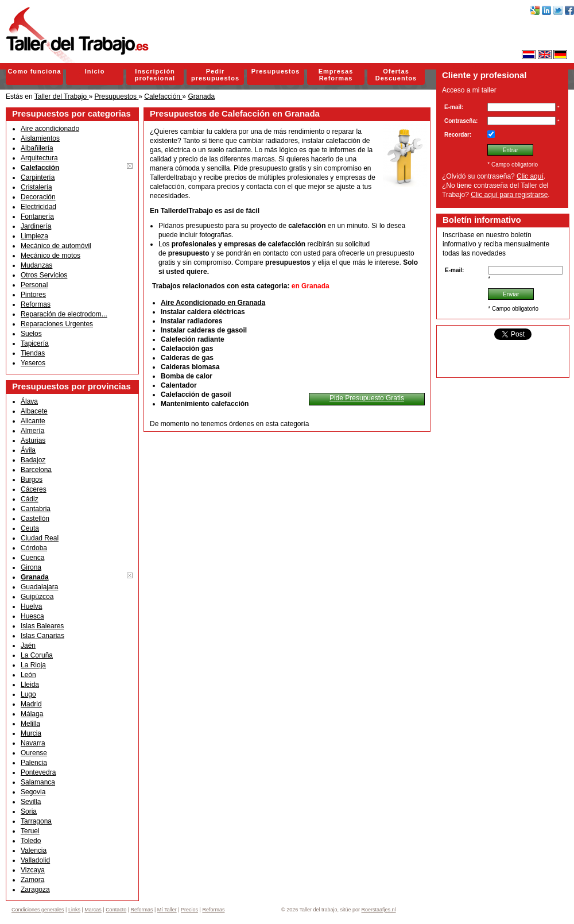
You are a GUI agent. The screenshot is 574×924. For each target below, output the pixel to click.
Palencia (34, 763)
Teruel (30, 831)
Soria (29, 811)
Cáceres (34, 489)
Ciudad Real (40, 538)
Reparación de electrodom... (64, 314)
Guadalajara (39, 587)
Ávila (28, 450)
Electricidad (38, 207)
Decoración (38, 197)
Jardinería (36, 226)
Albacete (34, 411)
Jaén (28, 645)
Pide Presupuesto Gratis (367, 398)
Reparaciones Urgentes (57, 324)
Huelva (31, 606)
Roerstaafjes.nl (379, 910)
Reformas (36, 304)
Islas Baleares (42, 626)
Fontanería (37, 216)
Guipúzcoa (37, 597)
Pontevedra (38, 772)
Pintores (33, 295)
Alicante (33, 421)
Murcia (31, 733)
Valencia (34, 850)
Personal (34, 285)
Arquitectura (39, 158)
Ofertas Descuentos (396, 75)
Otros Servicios (44, 275)
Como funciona (34, 71)
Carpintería (38, 177)
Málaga (32, 714)
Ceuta (30, 528)
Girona (31, 567)
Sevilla (31, 802)
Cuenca (32, 558)
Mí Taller (167, 910)
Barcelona (36, 470)
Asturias (33, 440)
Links (74, 910)
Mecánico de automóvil (56, 246)
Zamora (32, 880)
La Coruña (37, 655)
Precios (189, 910)
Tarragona (36, 821)
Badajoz (33, 460)
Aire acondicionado (50, 129)
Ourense (34, 753)
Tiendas (33, 353)
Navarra (33, 743)
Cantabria (36, 509)
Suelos (31, 334)
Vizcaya (33, 870)
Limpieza (34, 236)
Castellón (35, 519)
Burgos (32, 480)
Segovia (33, 792)
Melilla (30, 724)
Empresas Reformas (336, 75)
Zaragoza (35, 890)
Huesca (32, 616)
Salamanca (38, 782)
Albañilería (37, 148)
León (28, 675)
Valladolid (35, 860)
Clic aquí (530, 176)
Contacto (116, 910)
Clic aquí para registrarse (509, 195)
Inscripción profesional (155, 75)
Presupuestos (276, 71)
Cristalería (36, 187)
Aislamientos (40, 138)
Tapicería (35, 343)
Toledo (31, 841)
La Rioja (33, 665)
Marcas (93, 910)
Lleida (30, 685)
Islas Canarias (42, 636)
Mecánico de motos (51, 256)
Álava (29, 401)
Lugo (28, 694)
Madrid (31, 704)
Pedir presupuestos (215, 75)
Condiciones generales (38, 910)
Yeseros (33, 363)
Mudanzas (36, 265)
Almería (32, 431)
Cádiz (30, 499)
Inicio (95, 71)
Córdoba (34, 548)
